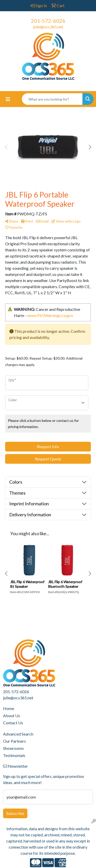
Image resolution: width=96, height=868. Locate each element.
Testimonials (14, 755)
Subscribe (15, 813)
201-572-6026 (48, 21)
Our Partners (14, 741)
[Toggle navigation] (8, 99)
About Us (12, 716)
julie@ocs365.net (48, 27)
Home (9, 708)
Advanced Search (18, 734)
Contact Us (13, 723)
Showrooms (13, 748)
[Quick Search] (52, 99)
